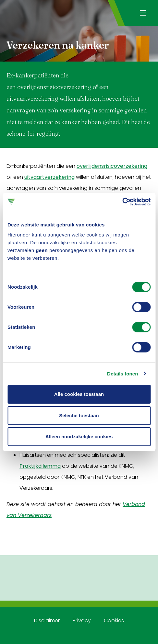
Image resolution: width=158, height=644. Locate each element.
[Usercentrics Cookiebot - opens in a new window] (122, 202)
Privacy (82, 621)
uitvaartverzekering (49, 177)
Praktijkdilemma (40, 466)
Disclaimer (47, 621)
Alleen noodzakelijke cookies (79, 437)
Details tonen (122, 374)
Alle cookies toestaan (79, 394)
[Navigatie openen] (143, 13)
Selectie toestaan (79, 415)
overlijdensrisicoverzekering (112, 166)
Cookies (114, 621)
